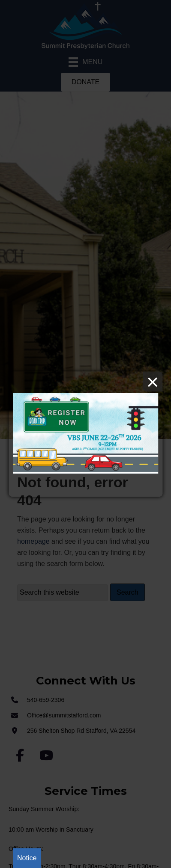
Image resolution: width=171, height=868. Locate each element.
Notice (27, 858)
